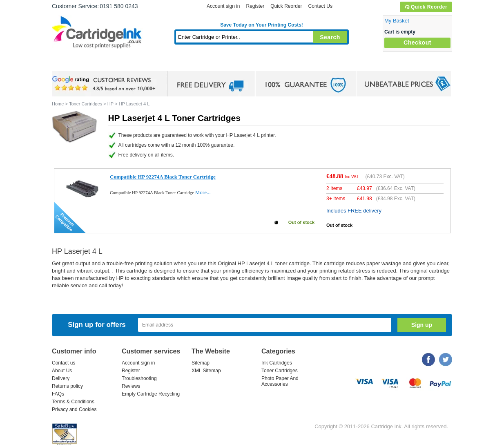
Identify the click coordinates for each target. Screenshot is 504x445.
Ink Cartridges (114, 63)
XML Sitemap (206, 371)
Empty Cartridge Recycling (151, 394)
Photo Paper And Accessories (280, 381)
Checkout (417, 42)
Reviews (131, 386)
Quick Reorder (426, 7)
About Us (62, 371)
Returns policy (67, 386)
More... (203, 192)
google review (105, 84)
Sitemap (201, 363)
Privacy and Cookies (74, 409)
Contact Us (320, 6)
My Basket (397, 21)
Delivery (61, 378)
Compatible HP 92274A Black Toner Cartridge (163, 177)
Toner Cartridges (177, 63)
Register (255, 6)
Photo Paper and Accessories (264, 63)
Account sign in (223, 6)
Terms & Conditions (73, 402)
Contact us (64, 363)
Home (68, 63)
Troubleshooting (139, 378)
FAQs (58, 394)
